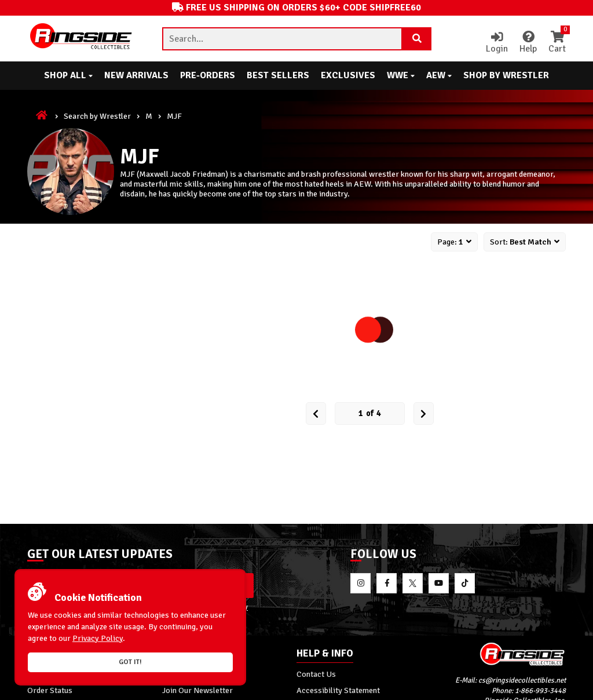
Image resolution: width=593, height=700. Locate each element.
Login (497, 43)
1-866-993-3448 (540, 691)
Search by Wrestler (97, 116)
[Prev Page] (316, 413)
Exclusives (348, 75)
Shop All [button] (68, 75)
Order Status (50, 690)
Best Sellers (278, 75)
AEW (439, 75)
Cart (557, 43)
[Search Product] (417, 39)
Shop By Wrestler (506, 75)
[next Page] (424, 413)
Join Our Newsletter (197, 690)
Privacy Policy (98, 638)
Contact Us (316, 674)
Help (528, 43)
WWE (401, 75)
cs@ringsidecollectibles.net (522, 680)
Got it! (130, 662)
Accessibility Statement (338, 690)
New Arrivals (136, 75)
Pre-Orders (208, 75)
